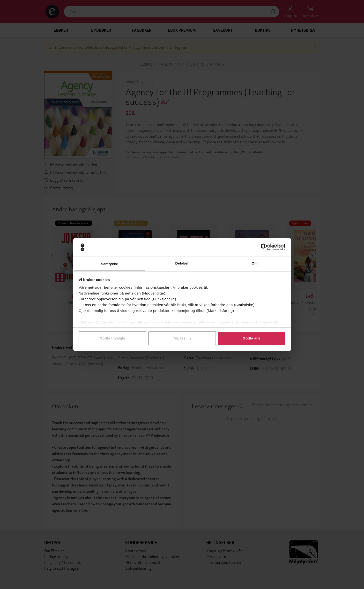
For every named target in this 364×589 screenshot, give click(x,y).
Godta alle (252, 338)
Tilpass (182, 338)
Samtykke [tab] (109, 264)
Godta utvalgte (112, 338)
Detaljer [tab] (182, 263)
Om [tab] (255, 263)
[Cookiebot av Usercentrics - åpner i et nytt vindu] (264, 247)
